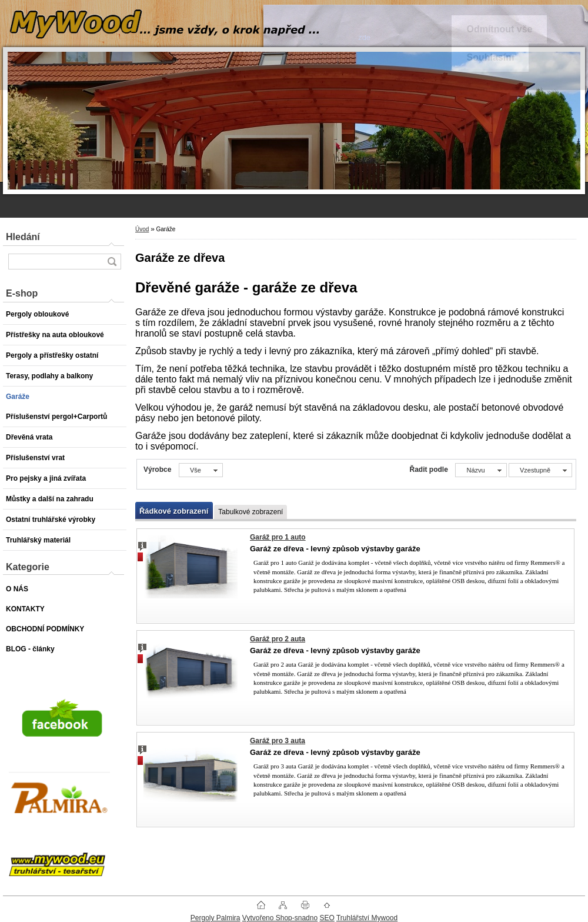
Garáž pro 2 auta (278, 639)
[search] (112, 262)
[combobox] (481, 470)
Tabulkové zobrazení (250, 512)
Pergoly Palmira (216, 918)
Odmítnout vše (499, 29)
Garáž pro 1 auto (278, 537)
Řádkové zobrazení (174, 511)
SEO (327, 918)
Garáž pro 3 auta (278, 741)
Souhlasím (490, 57)
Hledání (23, 237)
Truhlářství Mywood (367, 918)
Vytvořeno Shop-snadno (280, 918)
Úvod (142, 229)
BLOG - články (30, 649)
